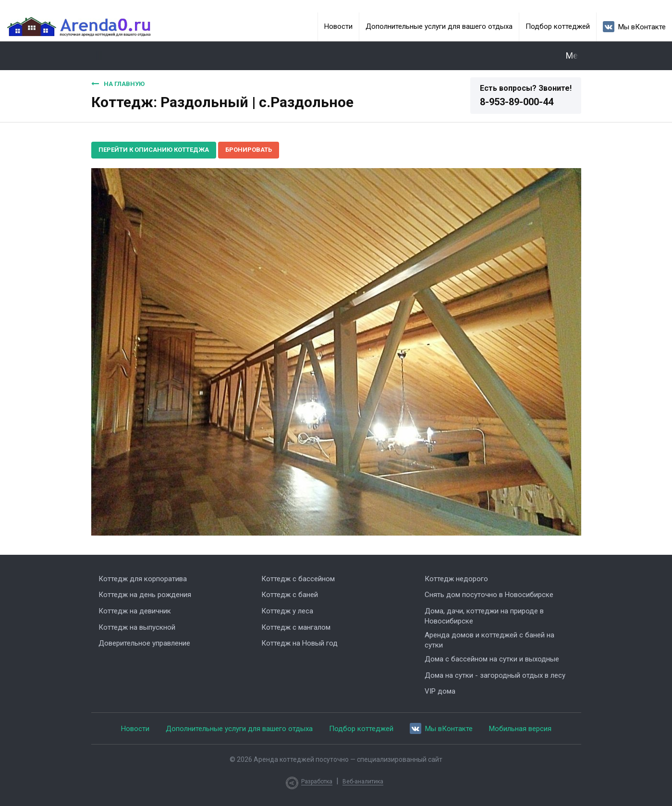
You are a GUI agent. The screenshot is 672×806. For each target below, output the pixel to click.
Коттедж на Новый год (299, 643)
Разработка (317, 782)
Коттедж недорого (456, 579)
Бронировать (249, 150)
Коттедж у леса (287, 611)
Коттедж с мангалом (296, 627)
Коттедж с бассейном (298, 579)
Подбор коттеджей (558, 26)
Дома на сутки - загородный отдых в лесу (495, 675)
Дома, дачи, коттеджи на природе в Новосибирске (484, 616)
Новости (338, 26)
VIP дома (440, 691)
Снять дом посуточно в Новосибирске (489, 595)
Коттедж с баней (290, 595)
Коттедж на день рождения (145, 595)
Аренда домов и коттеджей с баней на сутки (489, 640)
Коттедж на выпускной (137, 627)
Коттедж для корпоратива (143, 579)
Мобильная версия (520, 729)
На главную (118, 84)
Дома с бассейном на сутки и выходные (492, 659)
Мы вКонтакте (634, 27)
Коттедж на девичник (135, 611)
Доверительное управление (144, 643)
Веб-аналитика (363, 782)
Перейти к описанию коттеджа (154, 150)
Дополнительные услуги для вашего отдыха (439, 26)
